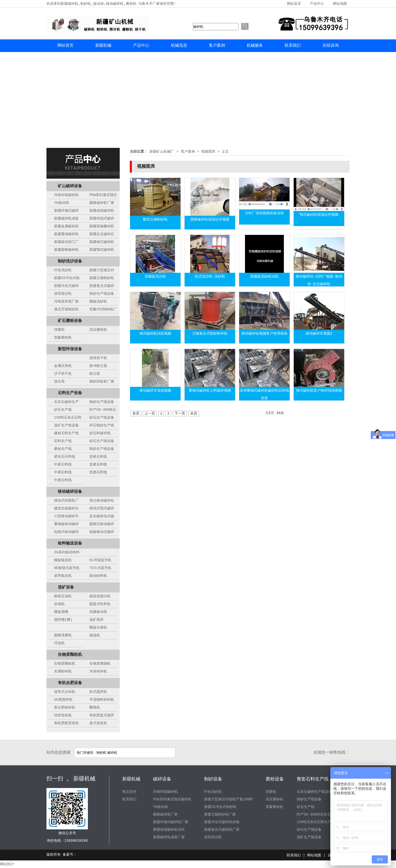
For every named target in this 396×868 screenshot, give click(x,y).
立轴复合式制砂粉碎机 (210, 334)
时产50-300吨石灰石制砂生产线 (323, 815)
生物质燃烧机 (100, 664)
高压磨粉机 (98, 330)
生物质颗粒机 (70, 655)
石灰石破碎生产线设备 (314, 792)
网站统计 (7, 864)
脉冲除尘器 (98, 366)
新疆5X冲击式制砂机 (220, 807)
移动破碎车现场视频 (155, 391)
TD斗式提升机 (100, 568)
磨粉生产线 (63, 449)
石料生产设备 (70, 393)
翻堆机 (95, 708)
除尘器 (95, 374)
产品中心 (317, 4)
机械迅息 (179, 46)
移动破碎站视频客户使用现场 (264, 334)
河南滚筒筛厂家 (66, 302)
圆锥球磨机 (63, 635)
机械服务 (255, 46)
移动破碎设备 (70, 492)
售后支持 (129, 792)
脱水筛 (59, 382)
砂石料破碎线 (100, 433)
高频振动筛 (98, 612)
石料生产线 (63, 441)
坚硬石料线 (98, 457)
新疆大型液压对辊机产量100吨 (228, 799)
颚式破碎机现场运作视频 (319, 215)
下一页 (180, 414)
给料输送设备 (70, 544)
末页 (194, 414)
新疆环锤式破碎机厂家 (171, 822)
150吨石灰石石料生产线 (316, 822)
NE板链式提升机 (67, 568)
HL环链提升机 (100, 560)
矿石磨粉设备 (70, 321)
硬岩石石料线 (65, 457)
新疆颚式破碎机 (102, 250)
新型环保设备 (70, 349)
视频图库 (208, 152)
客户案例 (217, 46)
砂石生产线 (63, 410)
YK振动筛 (61, 203)
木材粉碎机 (98, 671)
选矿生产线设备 (66, 425)
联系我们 (293, 46)
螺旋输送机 (63, 560)
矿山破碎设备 (70, 186)
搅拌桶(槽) (63, 620)
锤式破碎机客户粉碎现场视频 (319, 391)
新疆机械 (103, 46)
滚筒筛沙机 (63, 294)
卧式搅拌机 (98, 692)
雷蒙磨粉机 (63, 338)
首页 (136, 414)
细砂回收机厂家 (102, 382)
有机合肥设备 (70, 683)
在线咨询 (331, 46)
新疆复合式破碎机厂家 (222, 830)
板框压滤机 (63, 596)
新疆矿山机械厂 (162, 152)
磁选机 (95, 635)
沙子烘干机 (63, 374)
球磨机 (59, 330)
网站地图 (340, 4)
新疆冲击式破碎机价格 (222, 822)
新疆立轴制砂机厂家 (220, 815)
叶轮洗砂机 (63, 270)
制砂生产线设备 (102, 294)
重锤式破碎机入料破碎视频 (210, 391)
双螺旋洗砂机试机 (264, 277)
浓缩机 (59, 604)
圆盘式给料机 (100, 604)
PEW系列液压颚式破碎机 (172, 799)
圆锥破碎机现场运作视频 (210, 220)
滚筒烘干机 (98, 358)
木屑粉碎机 (63, 671)
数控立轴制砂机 (155, 220)
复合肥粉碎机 (65, 708)
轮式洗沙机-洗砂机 (210, 277)
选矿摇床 (96, 620)
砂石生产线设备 (102, 418)
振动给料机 (98, 576)
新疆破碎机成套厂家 (169, 837)
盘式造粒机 (98, 723)
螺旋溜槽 (61, 612)
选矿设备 (66, 587)
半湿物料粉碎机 (102, 700)
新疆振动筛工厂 (66, 242)
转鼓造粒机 (63, 715)
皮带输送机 (63, 576)
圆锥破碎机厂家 (102, 203)
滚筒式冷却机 (65, 692)
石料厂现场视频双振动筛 (264, 213)
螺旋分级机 (98, 628)
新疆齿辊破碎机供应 (169, 830)
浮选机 (59, 643)
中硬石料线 (63, 465)
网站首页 (294, 4)
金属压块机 (63, 366)
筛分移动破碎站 (102, 501)
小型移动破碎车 (66, 516)
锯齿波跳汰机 (100, 596)
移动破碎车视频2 (319, 334)
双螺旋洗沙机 (155, 277)
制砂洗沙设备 (70, 261)
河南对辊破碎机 (66, 195)
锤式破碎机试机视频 (155, 334)
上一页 (150, 414)
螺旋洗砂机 (98, 302)
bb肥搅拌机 (63, 700)
